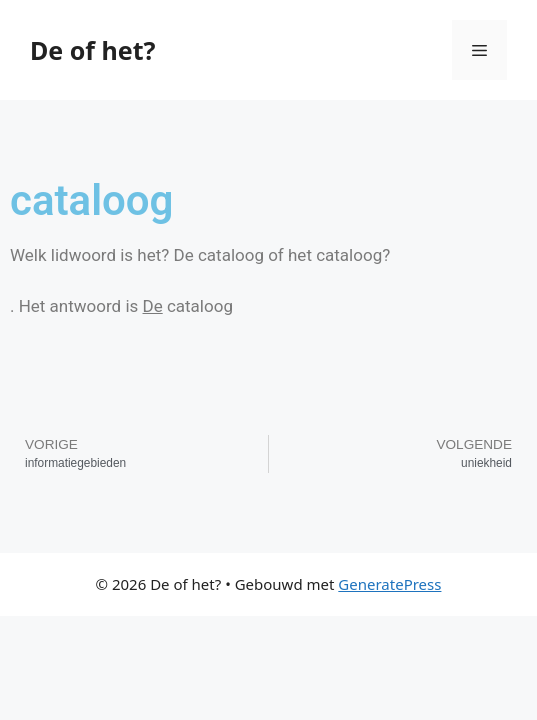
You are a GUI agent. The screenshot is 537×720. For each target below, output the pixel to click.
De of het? (92, 50)
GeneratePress (389, 584)
